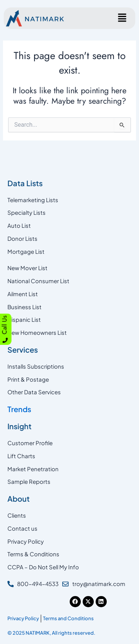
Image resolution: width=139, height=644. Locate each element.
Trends (19, 409)
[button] (122, 18)
